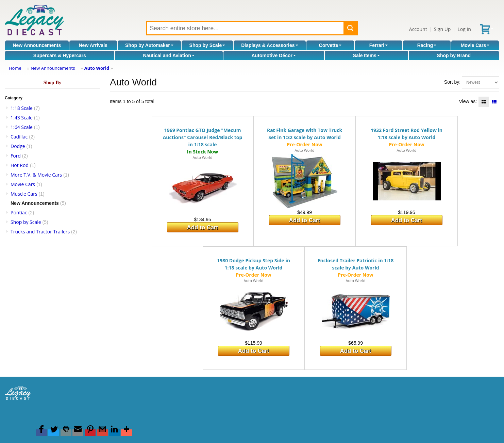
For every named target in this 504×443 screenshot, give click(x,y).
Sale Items (366, 55)
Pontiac (19, 212)
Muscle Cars (24, 194)
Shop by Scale (207, 45)
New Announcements (37, 45)
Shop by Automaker (149, 45)
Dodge (18, 146)
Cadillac (19, 137)
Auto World (97, 68)
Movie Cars (475, 45)
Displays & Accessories (270, 45)
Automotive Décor (274, 55)
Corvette (330, 45)
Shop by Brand (454, 55)
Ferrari (379, 45)
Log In (464, 29)
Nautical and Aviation (169, 55)
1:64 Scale (22, 127)
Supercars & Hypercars (60, 55)
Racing (427, 45)
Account (418, 29)
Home (15, 68)
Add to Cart (203, 227)
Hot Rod (20, 165)
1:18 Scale (22, 108)
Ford (16, 156)
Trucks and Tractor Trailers (40, 232)
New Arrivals (93, 45)
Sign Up (442, 29)
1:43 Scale (22, 118)
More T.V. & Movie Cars (36, 175)
